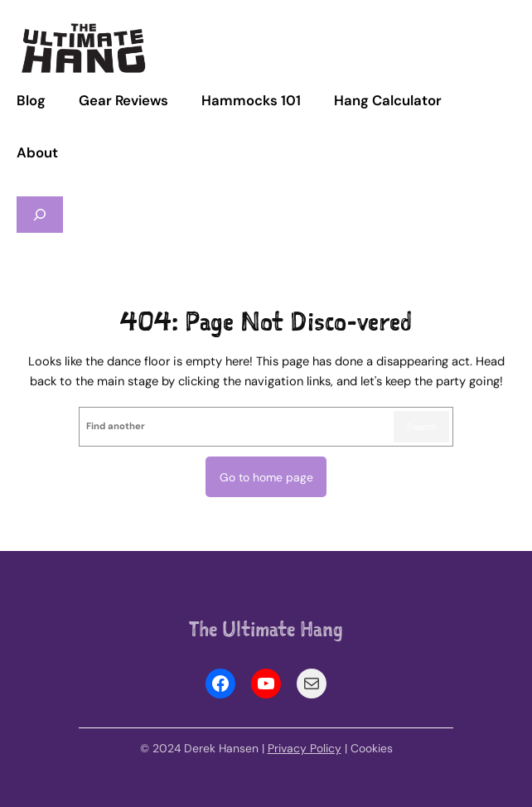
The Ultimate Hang (266, 629)
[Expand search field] (40, 215)
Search (421, 427)
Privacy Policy (305, 748)
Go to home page (266, 477)
